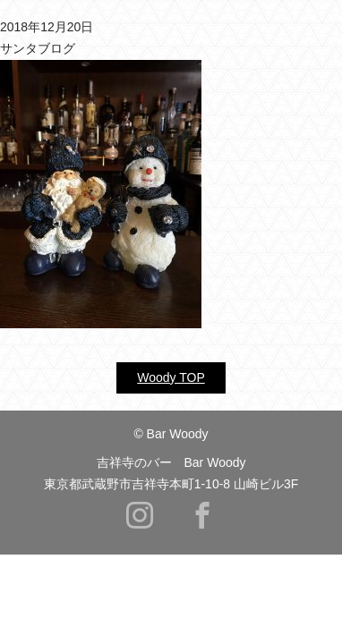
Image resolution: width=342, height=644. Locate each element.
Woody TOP (171, 377)
